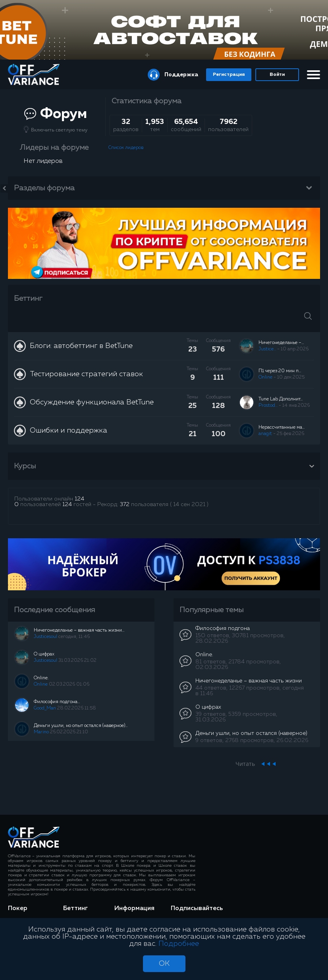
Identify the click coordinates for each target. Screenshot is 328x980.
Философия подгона (223, 628)
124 (79, 499)
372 (125, 504)
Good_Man (45, 708)
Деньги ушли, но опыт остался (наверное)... (81, 726)
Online (265, 377)
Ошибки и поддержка (68, 431)
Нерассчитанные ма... (282, 427)
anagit (265, 434)
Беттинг (28, 299)
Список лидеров (126, 148)
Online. (41, 678)
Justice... (267, 349)
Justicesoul (45, 637)
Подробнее (179, 944)
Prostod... (268, 406)
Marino (41, 732)
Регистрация (229, 75)
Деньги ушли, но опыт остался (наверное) (251, 733)
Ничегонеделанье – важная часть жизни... (79, 630)
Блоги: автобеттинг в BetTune (81, 346)
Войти (277, 75)
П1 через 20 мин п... (280, 371)
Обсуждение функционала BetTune (92, 402)
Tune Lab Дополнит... (281, 399)
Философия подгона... (57, 702)
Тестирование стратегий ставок (86, 374)
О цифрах (44, 654)
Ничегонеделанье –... (281, 343)
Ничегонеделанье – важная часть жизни (249, 681)
